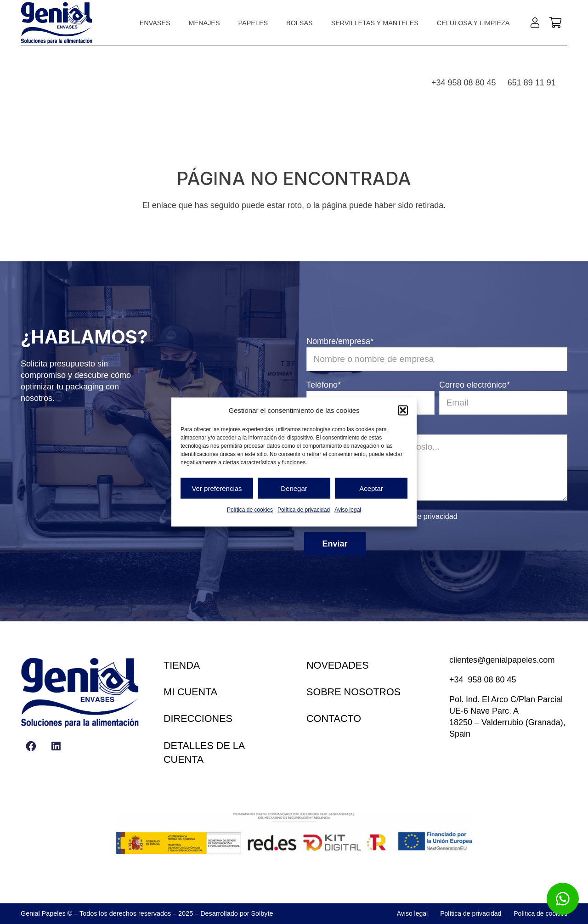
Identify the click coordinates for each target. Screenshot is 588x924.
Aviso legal (348, 510)
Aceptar (371, 488)
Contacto (334, 718)
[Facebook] (31, 746)
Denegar (294, 488)
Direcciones (198, 718)
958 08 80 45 (492, 680)
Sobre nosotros (353, 692)
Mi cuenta (190, 692)
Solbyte (262, 913)
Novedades (338, 665)
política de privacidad (423, 516)
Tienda (182, 665)
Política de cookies (250, 510)
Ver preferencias (217, 488)
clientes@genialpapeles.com (502, 660)
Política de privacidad (304, 510)
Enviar (335, 544)
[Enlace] (537, 22)
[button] (403, 410)
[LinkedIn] (56, 746)
